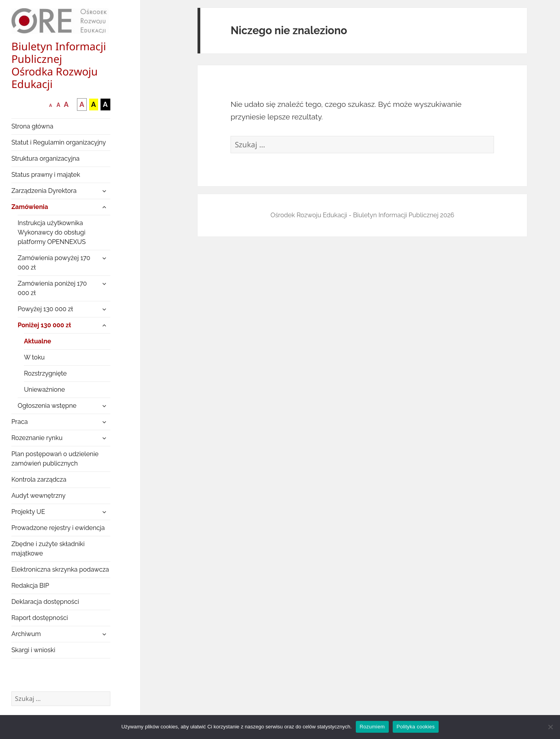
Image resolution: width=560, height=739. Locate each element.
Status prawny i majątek (46, 175)
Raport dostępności (40, 618)
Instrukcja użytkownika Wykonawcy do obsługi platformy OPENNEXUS (52, 232)
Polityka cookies (416, 727)
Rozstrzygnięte (45, 373)
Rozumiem (372, 727)
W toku (34, 357)
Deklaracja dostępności (45, 602)
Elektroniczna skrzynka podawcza (60, 569)
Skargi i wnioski (33, 650)
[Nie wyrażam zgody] (550, 727)
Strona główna (32, 126)
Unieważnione (44, 390)
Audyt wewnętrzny (38, 496)
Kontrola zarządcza (39, 480)
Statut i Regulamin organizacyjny (59, 142)
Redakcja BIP (30, 586)
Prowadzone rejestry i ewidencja (58, 528)
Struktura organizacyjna (46, 159)
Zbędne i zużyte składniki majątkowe (48, 549)
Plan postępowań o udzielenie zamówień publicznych (55, 459)
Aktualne (38, 341)
